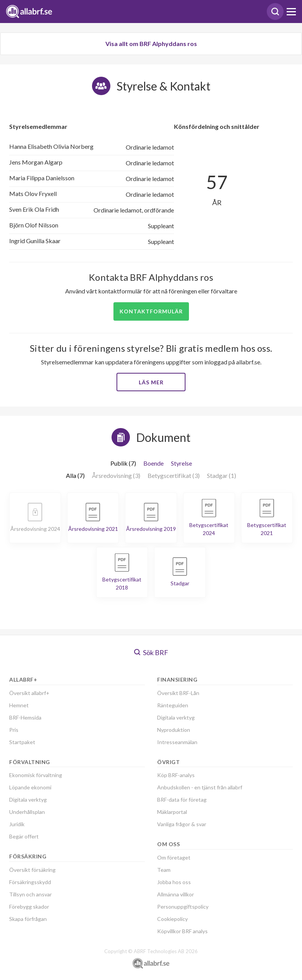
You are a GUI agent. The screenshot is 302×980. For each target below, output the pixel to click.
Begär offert (24, 836)
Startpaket (22, 742)
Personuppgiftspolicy (183, 907)
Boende (153, 463)
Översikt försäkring (32, 870)
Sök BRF (151, 652)
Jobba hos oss (174, 882)
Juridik (17, 824)
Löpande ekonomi (30, 787)
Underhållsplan (27, 812)
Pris (14, 730)
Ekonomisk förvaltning (36, 775)
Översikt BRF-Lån (178, 693)
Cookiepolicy (172, 919)
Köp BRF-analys (176, 775)
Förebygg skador (29, 907)
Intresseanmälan (177, 742)
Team (164, 870)
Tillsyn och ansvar (30, 894)
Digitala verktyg (28, 800)
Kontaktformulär (151, 311)
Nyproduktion (174, 730)
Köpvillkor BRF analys (182, 931)
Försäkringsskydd (30, 882)
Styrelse (181, 463)
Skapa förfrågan (28, 919)
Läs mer (151, 382)
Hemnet (19, 705)
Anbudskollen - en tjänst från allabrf (200, 787)
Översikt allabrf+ (29, 693)
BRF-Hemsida (25, 717)
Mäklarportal (172, 812)
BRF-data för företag (182, 800)
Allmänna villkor (176, 894)
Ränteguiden (173, 705)
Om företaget (174, 857)
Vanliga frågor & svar (182, 824)
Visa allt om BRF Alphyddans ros (151, 44)
